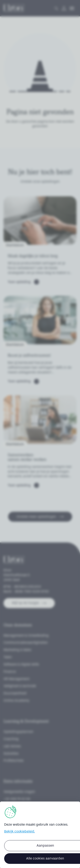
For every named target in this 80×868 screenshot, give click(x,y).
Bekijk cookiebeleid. (20, 831)
